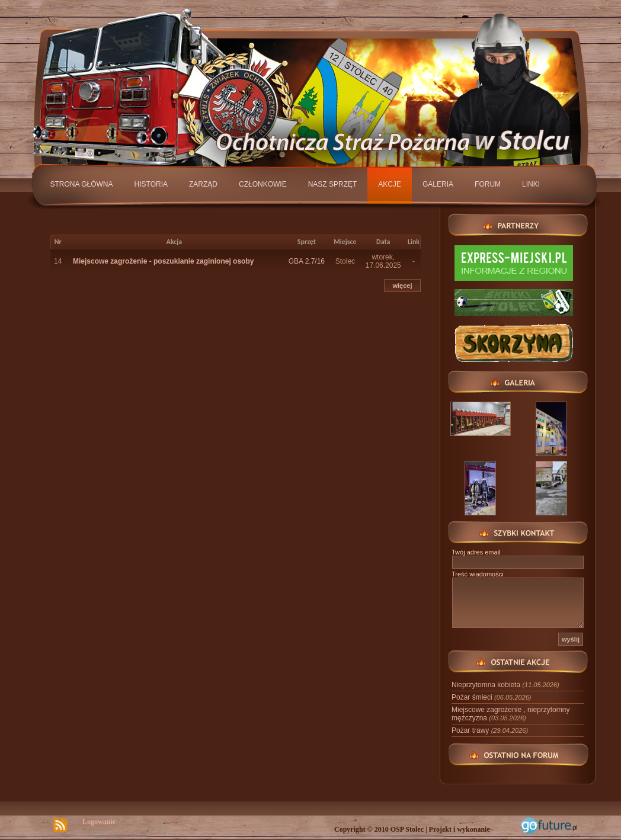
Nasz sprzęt (333, 184)
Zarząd (203, 184)
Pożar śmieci (491, 697)
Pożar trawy (490, 730)
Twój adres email (476, 552)
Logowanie (99, 822)
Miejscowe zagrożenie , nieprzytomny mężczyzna (510, 714)
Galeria (438, 184)
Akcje (390, 184)
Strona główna (82, 184)
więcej (402, 286)
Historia (151, 184)
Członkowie (263, 184)
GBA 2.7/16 (307, 261)
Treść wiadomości (478, 574)
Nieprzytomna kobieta (505, 685)
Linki (531, 184)
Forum (488, 184)
